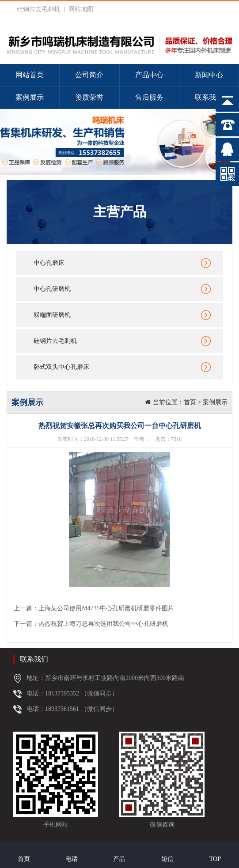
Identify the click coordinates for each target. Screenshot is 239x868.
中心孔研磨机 (52, 289)
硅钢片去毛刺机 (38, 9)
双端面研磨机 (52, 315)
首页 (190, 402)
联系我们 (209, 97)
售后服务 (149, 97)
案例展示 (30, 97)
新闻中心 (209, 75)
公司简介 (89, 75)
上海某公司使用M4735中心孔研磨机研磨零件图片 (106, 608)
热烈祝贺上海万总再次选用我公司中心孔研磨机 (103, 624)
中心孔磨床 (49, 263)
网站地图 (81, 9)
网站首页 (30, 75)
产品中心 (149, 75)
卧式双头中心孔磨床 (61, 367)
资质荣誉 (89, 97)
